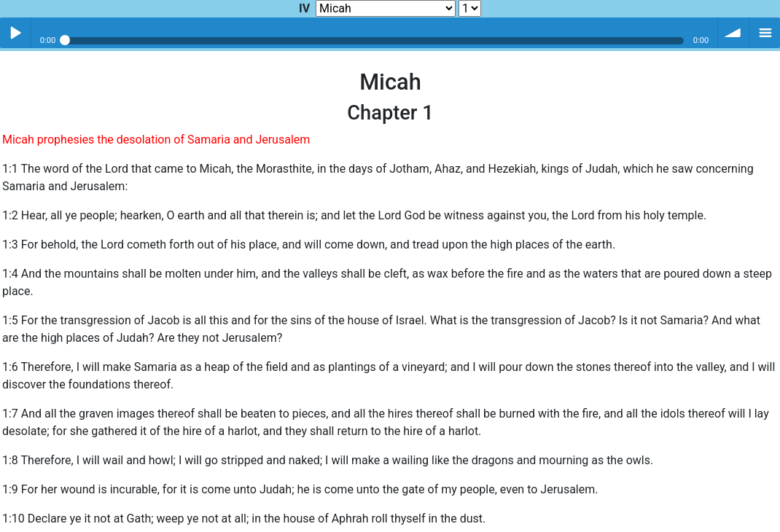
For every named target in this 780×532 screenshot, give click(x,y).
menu (765, 33)
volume (733, 33)
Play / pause (15, 33)
